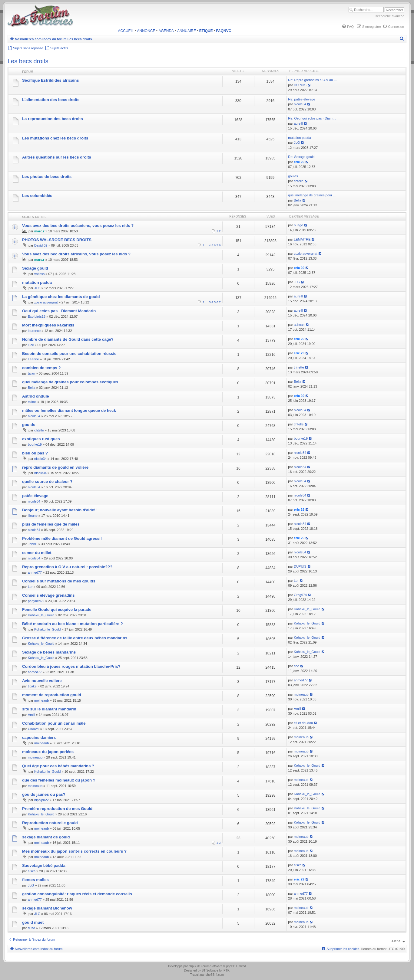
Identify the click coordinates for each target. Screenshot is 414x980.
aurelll (298, 123)
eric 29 (299, 162)
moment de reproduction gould (52, 695)
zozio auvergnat (306, 254)
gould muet (33, 922)
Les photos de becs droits (47, 177)
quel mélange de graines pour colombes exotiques (70, 382)
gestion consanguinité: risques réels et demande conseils (77, 894)
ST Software (210, 970)
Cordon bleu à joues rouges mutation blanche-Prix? (71, 666)
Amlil (31, 715)
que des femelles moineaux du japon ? (59, 780)
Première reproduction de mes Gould (57, 809)
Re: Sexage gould (301, 157)
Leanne (33, 359)
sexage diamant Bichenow (47, 908)
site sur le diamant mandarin (49, 709)
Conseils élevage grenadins (48, 595)
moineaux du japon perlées (48, 752)
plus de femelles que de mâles (51, 524)
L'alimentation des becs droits (51, 100)
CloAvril (34, 729)
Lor (30, 587)
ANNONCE (146, 31)
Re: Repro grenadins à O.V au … (313, 80)
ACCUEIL (126, 31)
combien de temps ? (41, 368)
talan (31, 373)
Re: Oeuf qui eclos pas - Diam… (312, 118)
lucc (31, 345)
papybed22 (36, 601)
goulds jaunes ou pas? (44, 794)
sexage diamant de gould (46, 837)
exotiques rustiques (41, 439)
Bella (297, 200)
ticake (32, 686)
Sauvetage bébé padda (44, 865)
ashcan (299, 325)
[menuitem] (348, 27)
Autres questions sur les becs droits (57, 157)
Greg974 (300, 595)
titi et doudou (303, 723)
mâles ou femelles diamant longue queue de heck (69, 410)
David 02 (41, 245)
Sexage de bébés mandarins (49, 652)
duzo (31, 928)
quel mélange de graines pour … (312, 195)
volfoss (39, 274)
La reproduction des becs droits (53, 119)
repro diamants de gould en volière (55, 467)
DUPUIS (300, 85)
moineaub (41, 700)
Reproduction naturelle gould (50, 823)
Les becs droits (28, 61)
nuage (298, 225)
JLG (297, 143)
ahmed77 (35, 572)
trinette (299, 367)
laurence (34, 331)
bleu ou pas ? (35, 453)
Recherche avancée (389, 16)
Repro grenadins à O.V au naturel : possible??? (67, 567)
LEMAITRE (302, 239)
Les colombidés (37, 196)
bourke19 (35, 444)
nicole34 (300, 104)
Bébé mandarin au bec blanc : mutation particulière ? (73, 624)
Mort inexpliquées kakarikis (48, 325)
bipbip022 (41, 800)
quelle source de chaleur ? (47, 482)
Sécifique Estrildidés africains (51, 80)
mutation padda (300, 138)
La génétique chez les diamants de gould (61, 297)
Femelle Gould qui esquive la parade (57, 610)
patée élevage (35, 496)
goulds (293, 176)
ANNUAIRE (187, 31)
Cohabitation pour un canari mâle (54, 723)
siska (32, 871)
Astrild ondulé (36, 396)
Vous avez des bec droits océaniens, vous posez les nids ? (78, 226)
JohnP (33, 544)
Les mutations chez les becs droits (55, 138)
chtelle (299, 181)
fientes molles (35, 880)
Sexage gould (35, 268)
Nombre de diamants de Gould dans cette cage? (68, 339)
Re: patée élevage (301, 99)
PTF (226, 970)
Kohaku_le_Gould (41, 615)
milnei (32, 402)
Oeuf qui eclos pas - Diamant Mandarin (59, 311)
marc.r (39, 231)
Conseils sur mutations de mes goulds (59, 581)
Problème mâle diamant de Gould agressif (62, 538)
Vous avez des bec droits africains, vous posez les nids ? (76, 254)
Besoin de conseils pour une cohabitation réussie (69, 354)
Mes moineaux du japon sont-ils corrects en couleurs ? (74, 851)
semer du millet (37, 553)
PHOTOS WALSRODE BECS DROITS (57, 240)
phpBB (193, 966)
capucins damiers (39, 737)
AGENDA (166, 31)
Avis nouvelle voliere (42, 681)
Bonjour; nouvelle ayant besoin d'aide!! (59, 510)
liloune (33, 516)
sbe (296, 666)
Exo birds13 (37, 316)
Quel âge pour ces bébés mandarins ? (58, 766)
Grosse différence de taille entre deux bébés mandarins (75, 638)
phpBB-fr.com (215, 975)
